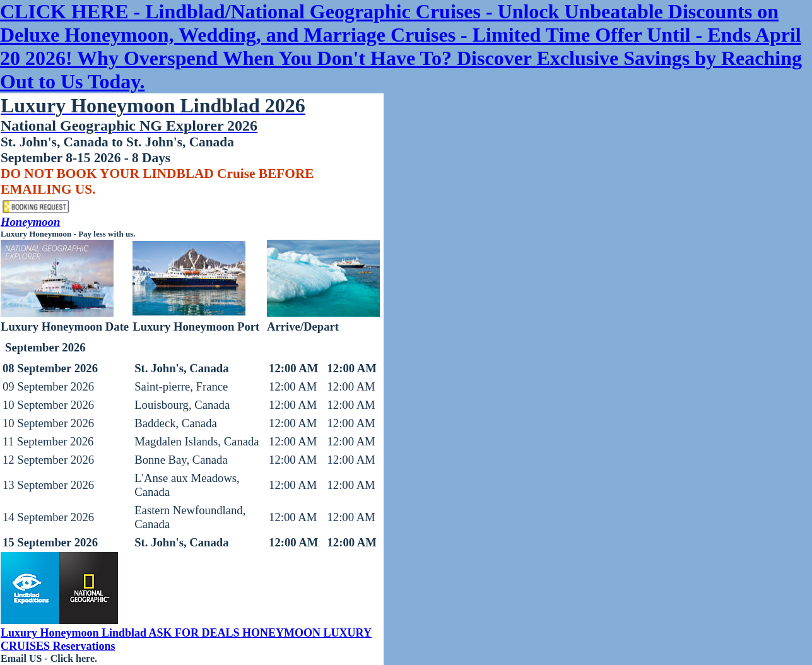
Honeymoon (30, 222)
